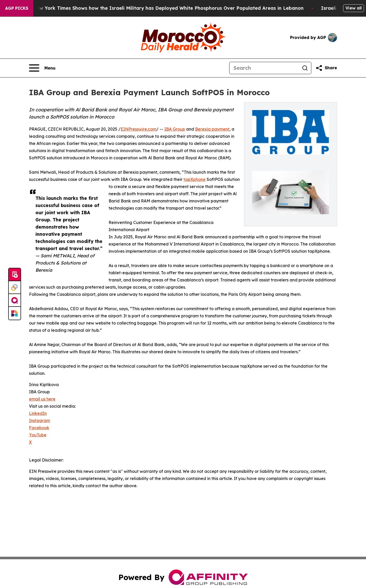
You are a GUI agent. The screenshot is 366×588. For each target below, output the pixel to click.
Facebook (39, 428)
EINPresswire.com (138, 129)
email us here (42, 399)
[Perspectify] (15, 288)
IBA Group (175, 129)
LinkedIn (38, 413)
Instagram (40, 420)
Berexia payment (212, 129)
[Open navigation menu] (42, 68)
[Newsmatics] (15, 313)
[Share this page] (326, 68)
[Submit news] (15, 275)
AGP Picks (17, 8)
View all (354, 8)
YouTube (38, 435)
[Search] (264, 68)
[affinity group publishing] (15, 300)
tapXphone (195, 179)
